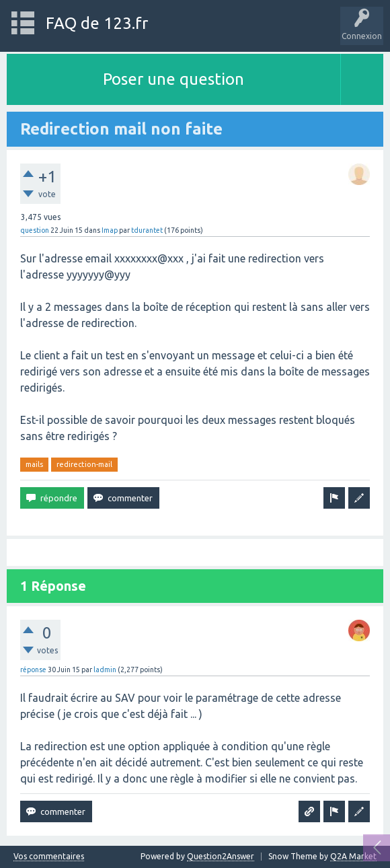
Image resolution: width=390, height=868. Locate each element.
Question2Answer (221, 856)
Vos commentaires (49, 857)
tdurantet (147, 230)
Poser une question (173, 79)
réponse (33, 670)
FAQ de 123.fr (97, 23)
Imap (110, 230)
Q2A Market (353, 856)
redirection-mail (84, 464)
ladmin (105, 670)
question (35, 230)
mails (34, 464)
